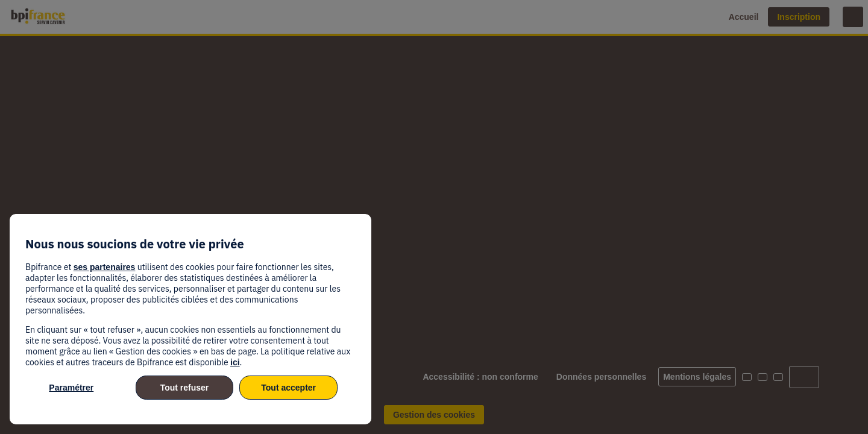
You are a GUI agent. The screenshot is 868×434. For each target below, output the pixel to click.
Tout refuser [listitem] (185, 388)
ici (235, 362)
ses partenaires (105, 267)
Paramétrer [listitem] (71, 388)
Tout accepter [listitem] (288, 388)
